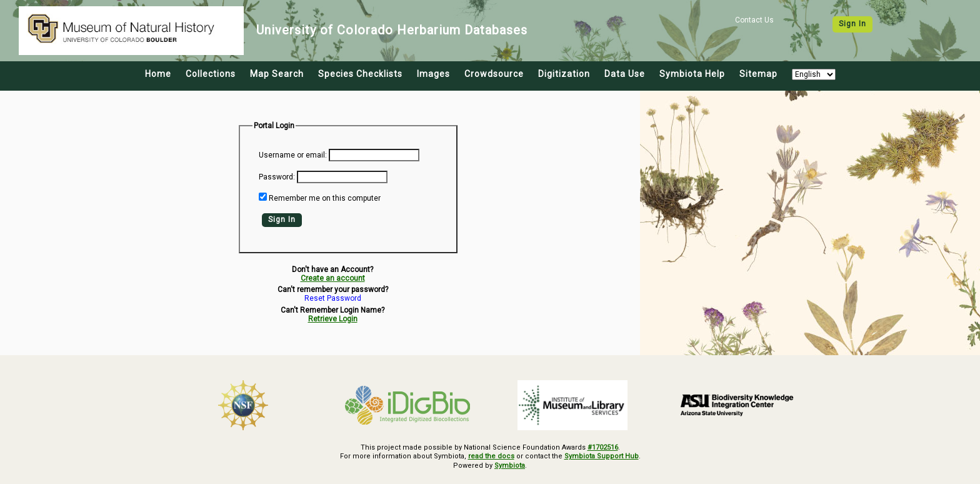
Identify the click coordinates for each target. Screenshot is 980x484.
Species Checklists (360, 74)
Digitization (564, 74)
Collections (211, 74)
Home (158, 74)
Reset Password (333, 299)
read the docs (491, 456)
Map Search (277, 74)
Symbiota (510, 466)
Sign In (852, 24)
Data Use (625, 74)
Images (433, 74)
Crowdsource (494, 74)
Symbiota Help (692, 74)
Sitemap (758, 74)
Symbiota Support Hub (602, 456)
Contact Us (754, 20)
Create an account (333, 278)
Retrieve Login (333, 319)
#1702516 (603, 447)
